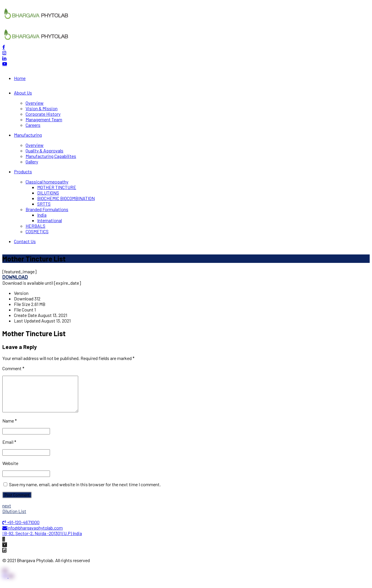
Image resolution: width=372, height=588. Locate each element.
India (42, 215)
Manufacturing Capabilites (51, 156)
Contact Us (25, 241)
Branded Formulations (47, 209)
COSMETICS (37, 231)
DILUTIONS (48, 193)
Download (15, 277)
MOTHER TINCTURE (57, 187)
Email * (9, 449)
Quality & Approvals (44, 150)
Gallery (32, 162)
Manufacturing (28, 135)
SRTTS (44, 204)
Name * (10, 428)
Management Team (44, 119)
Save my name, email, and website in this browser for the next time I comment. (85, 491)
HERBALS (35, 226)
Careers (33, 125)
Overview (35, 103)
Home (20, 78)
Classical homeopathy (47, 182)
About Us (23, 93)
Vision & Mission (42, 108)
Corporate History (43, 114)
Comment (13, 368)
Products (23, 171)
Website (10, 470)
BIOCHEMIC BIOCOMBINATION (66, 198)
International (50, 220)
